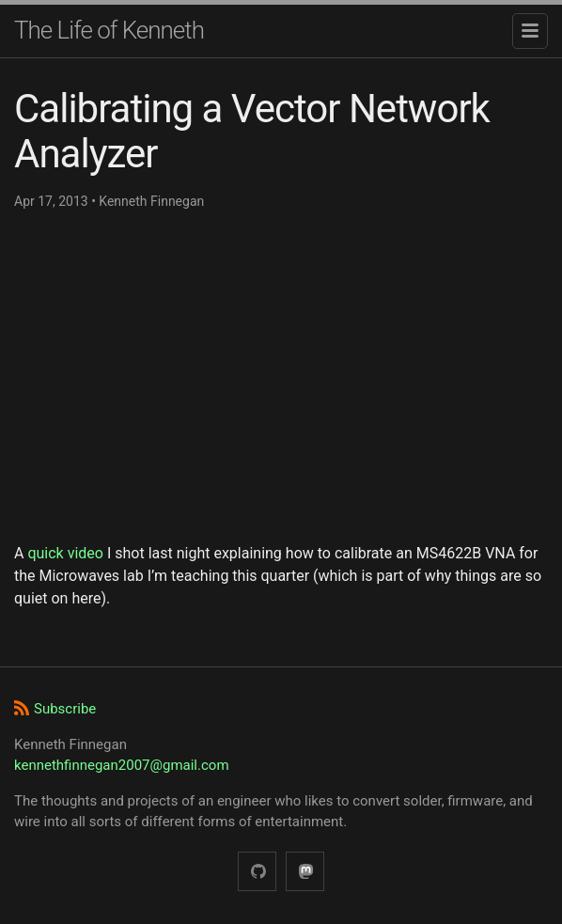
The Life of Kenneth (109, 30)
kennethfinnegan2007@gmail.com (122, 765)
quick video (65, 553)
